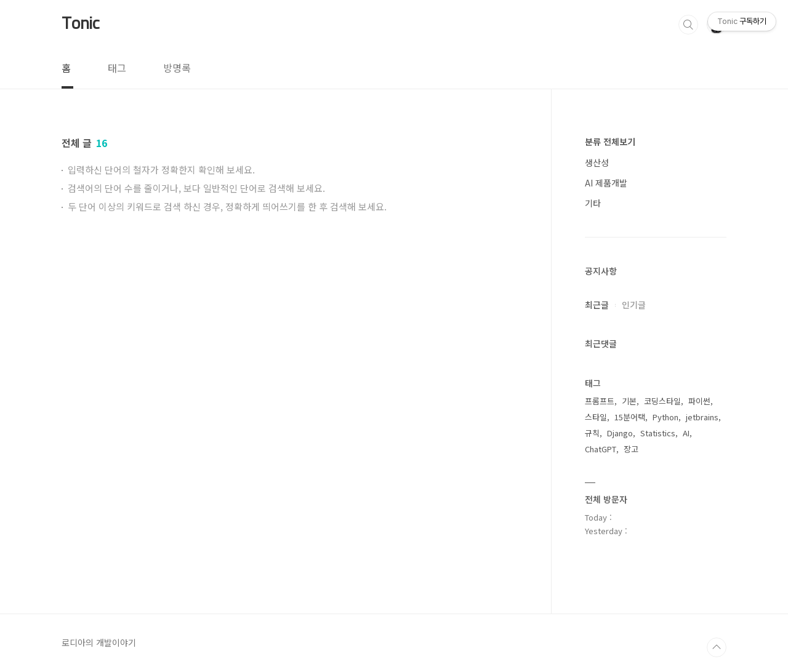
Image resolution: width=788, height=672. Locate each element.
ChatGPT (601, 449)
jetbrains (702, 417)
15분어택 (630, 417)
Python (665, 417)
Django (620, 433)
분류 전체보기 (610, 142)
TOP (717, 647)
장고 (631, 449)
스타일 (596, 417)
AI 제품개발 (606, 183)
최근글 (597, 305)
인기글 (634, 305)
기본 (629, 401)
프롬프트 (600, 401)
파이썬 (699, 401)
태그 (117, 68)
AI (686, 433)
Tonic (81, 24)
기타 (593, 203)
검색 (688, 25)
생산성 (597, 162)
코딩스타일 (662, 401)
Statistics (658, 433)
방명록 (177, 68)
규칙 (592, 433)
